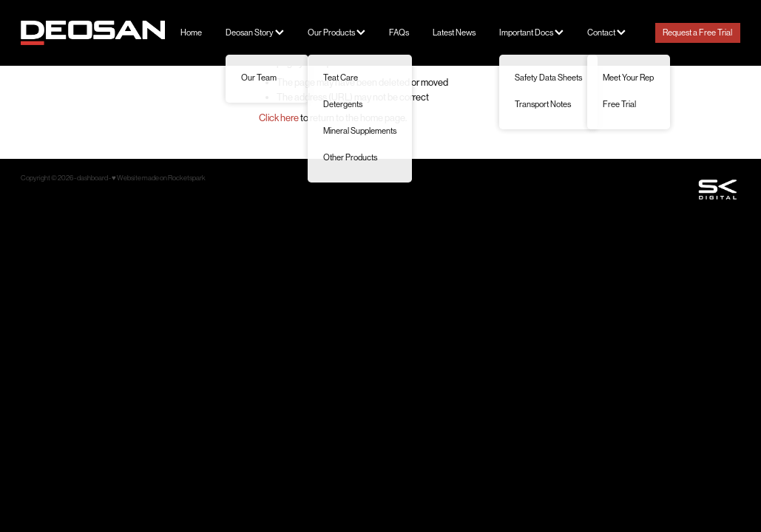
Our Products (336, 33)
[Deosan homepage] (93, 33)
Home (191, 33)
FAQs (399, 33)
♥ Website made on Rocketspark (159, 178)
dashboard (92, 178)
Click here (279, 118)
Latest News (454, 33)
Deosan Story (255, 33)
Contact (606, 33)
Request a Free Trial (697, 33)
